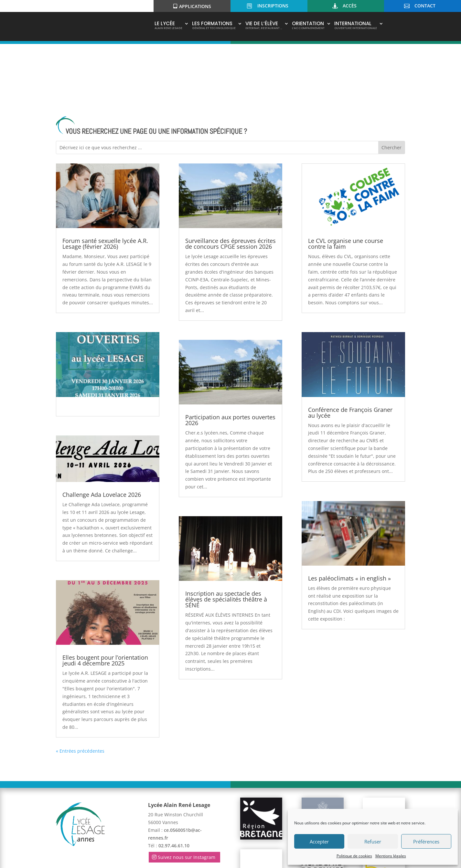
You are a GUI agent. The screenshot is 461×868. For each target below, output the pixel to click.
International (356, 26)
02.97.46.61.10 (174, 785)
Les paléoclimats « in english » (349, 518)
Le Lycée (168, 26)
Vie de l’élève (264, 26)
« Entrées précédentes (80, 690)
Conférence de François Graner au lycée (350, 352)
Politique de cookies (354, 856)
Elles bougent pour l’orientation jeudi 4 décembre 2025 (105, 600)
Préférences (426, 842)
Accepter (319, 842)
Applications (195, 6)
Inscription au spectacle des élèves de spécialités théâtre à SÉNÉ (226, 539)
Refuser (373, 842)
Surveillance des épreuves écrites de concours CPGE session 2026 (230, 183)
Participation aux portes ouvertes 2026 (230, 360)
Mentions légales (391, 856)
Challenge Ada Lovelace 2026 (102, 434)
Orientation (308, 26)
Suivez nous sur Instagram (187, 797)
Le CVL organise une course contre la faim (346, 183)
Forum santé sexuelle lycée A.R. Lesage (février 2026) (105, 183)
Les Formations (214, 26)
